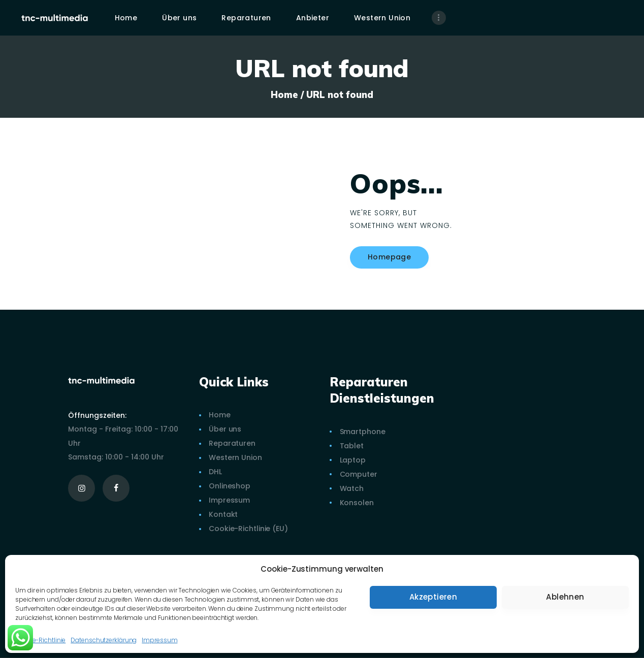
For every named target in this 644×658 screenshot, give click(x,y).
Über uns (225, 429)
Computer (359, 474)
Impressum (159, 640)
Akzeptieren (433, 597)
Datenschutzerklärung (104, 640)
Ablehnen (565, 597)
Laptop (353, 460)
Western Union (235, 457)
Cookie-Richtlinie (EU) (248, 529)
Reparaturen (232, 443)
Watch (352, 488)
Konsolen (357, 503)
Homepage (389, 257)
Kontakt (223, 514)
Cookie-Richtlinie (40, 640)
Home (284, 95)
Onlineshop (230, 486)
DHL (215, 472)
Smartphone (363, 432)
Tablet (352, 446)
